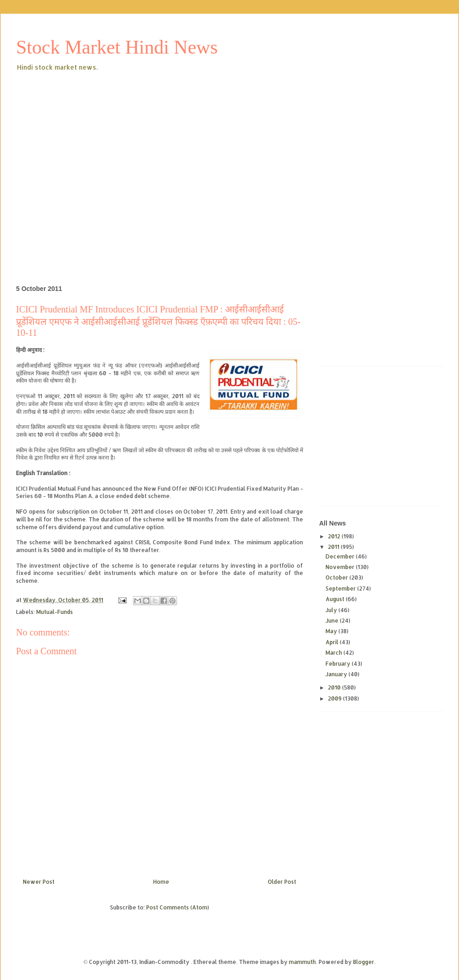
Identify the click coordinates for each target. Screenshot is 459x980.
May (332, 631)
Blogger (364, 962)
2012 (335, 536)
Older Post (282, 882)
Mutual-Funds (55, 612)
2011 (334, 547)
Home (161, 882)
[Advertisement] (86, 163)
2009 (335, 698)
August (336, 599)
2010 (335, 687)
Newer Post (39, 882)
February (339, 664)
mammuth (302, 962)
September (341, 589)
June (333, 621)
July (332, 610)
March (335, 653)
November (341, 567)
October (337, 578)
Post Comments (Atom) (178, 907)
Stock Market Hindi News (117, 47)
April (333, 642)
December (341, 556)
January (337, 674)
